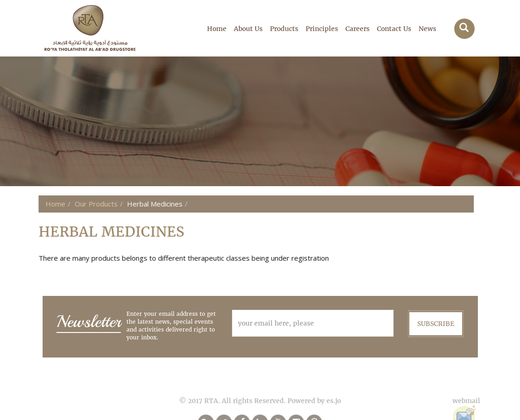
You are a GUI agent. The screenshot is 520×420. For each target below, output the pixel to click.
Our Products (76, 204)
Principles (322, 29)
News (427, 29)
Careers (357, 29)
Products (284, 29)
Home (217, 29)
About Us (248, 29)
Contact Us (394, 29)
